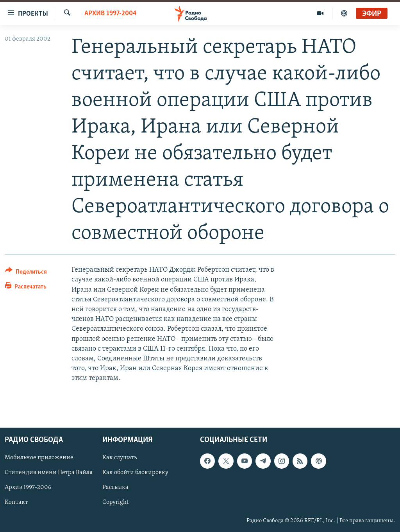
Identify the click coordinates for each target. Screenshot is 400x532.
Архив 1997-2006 (28, 487)
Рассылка (115, 487)
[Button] (26, 273)
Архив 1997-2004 (111, 13)
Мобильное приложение (39, 458)
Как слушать (120, 458)
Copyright (115, 502)
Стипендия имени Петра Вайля (49, 473)
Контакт (16, 502)
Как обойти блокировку (135, 473)
